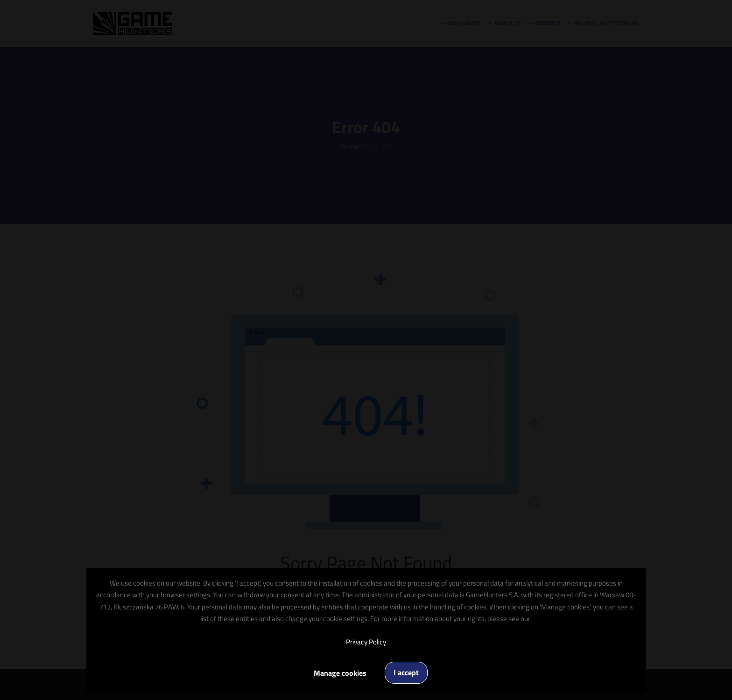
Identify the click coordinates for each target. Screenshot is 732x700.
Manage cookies (340, 673)
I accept (406, 672)
